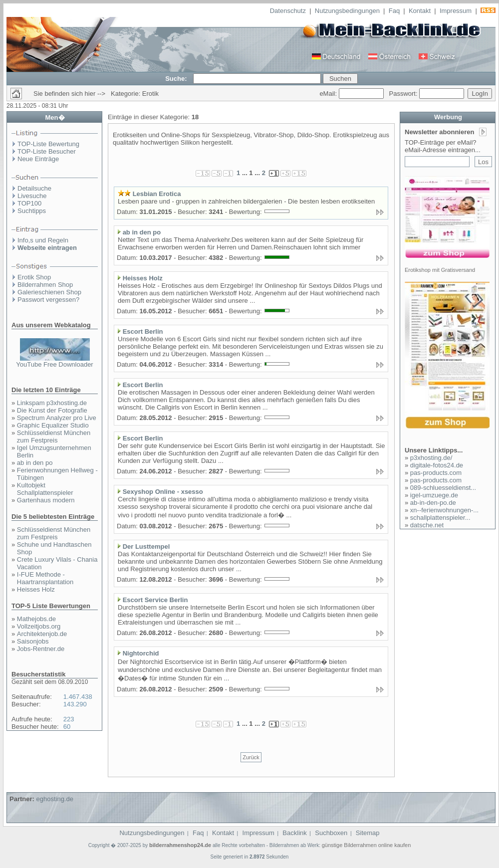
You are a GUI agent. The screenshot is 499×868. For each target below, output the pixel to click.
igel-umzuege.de (434, 495)
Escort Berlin (143, 331)
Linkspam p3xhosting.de (52, 403)
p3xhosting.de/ (431, 458)
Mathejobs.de (36, 619)
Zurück (251, 757)
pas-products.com (436, 473)
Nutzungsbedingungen (347, 11)
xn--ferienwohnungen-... (444, 510)
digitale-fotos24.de (437, 465)
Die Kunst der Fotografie (52, 410)
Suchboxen (331, 833)
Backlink (294, 833)
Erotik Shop (34, 277)
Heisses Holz (36, 589)
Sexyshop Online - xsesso (163, 492)
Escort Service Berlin (155, 600)
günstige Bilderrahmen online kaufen (367, 845)
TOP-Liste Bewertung (48, 144)
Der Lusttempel (146, 546)
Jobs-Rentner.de (41, 649)
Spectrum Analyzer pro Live (57, 418)
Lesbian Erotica (157, 194)
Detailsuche (34, 188)
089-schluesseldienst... (443, 488)
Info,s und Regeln (43, 240)
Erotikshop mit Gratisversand (440, 270)
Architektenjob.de (42, 634)
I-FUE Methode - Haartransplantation (45, 578)
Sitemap (368, 833)
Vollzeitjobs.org (39, 626)
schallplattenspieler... (440, 518)
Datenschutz (288, 11)
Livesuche (32, 196)
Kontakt (420, 11)
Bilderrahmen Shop (45, 285)
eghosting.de (54, 799)
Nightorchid (141, 653)
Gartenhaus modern (46, 500)
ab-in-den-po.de (433, 503)
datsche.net (427, 525)
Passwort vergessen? (48, 300)
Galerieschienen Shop (49, 292)
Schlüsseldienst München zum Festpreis (54, 436)
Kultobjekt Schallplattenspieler (45, 489)
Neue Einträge (38, 159)
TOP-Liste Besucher (47, 151)
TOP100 (29, 203)
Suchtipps (32, 211)
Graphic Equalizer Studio (53, 425)
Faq (394, 11)
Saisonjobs (33, 641)
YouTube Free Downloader (54, 364)
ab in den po (35, 463)
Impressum (456, 11)
